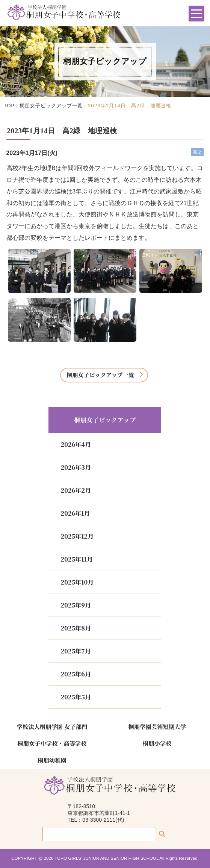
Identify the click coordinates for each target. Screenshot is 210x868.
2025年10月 (77, 582)
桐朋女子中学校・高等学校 (52, 743)
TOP (9, 106)
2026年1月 (75, 513)
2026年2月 (76, 490)
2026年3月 (76, 467)
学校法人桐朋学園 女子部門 (52, 726)
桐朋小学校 (157, 743)
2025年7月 (76, 651)
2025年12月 (77, 536)
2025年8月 (76, 628)
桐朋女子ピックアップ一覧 (51, 106)
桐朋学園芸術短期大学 (157, 726)
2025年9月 (76, 605)
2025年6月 (76, 674)
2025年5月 (76, 697)
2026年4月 (76, 444)
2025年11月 (76, 559)
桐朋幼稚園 (52, 760)
